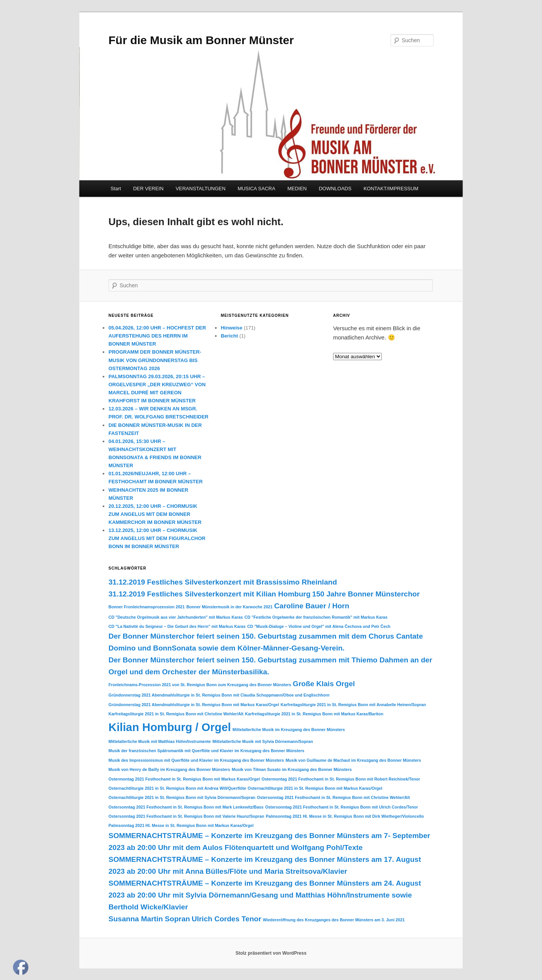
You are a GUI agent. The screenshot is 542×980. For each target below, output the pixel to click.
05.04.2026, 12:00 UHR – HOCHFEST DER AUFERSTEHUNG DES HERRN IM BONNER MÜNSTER (157, 336)
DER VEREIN (148, 189)
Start (116, 189)
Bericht (229, 336)
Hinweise (232, 328)
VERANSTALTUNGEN (200, 189)
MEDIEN (297, 189)
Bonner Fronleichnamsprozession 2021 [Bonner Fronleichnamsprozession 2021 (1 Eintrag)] (147, 607)
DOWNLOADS (335, 189)
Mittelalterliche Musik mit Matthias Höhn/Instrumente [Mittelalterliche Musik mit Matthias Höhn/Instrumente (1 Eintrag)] (160, 741)
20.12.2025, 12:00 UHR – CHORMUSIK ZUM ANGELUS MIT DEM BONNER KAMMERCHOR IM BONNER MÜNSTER (155, 514)
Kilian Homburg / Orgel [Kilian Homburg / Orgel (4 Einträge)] (170, 727)
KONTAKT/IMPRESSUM (391, 189)
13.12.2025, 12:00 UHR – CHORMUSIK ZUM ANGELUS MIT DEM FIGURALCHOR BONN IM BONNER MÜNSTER (157, 538)
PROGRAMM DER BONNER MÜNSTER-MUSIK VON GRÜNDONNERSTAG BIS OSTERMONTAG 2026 (155, 360)
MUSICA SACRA (256, 189)
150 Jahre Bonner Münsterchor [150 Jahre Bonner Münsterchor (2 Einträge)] (366, 594)
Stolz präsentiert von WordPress (271, 953)
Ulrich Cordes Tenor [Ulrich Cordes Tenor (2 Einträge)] (227, 919)
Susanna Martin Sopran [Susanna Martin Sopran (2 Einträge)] (149, 919)
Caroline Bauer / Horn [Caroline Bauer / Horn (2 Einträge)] (312, 606)
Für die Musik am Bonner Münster (201, 40)
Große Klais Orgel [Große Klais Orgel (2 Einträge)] (324, 684)
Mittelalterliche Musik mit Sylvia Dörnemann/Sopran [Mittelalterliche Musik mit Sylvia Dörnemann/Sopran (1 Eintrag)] (263, 741)
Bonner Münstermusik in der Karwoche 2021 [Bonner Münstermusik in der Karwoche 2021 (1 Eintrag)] (229, 607)
